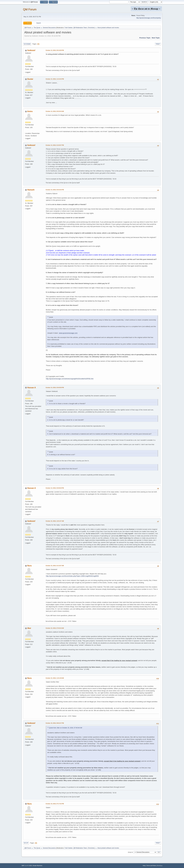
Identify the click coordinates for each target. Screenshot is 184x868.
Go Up (26, 843)
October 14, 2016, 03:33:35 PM (55, 190)
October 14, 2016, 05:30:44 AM (55, 111)
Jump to (130, 852)
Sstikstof (31, 50)
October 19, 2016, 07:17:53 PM (55, 804)
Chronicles (91, 28)
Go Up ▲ (160, 866)
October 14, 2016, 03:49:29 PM (55, 488)
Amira (30, 111)
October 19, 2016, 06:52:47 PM (55, 723)
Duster (30, 79)
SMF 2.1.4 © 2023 (27, 866)
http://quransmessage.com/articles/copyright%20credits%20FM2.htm (70, 379)
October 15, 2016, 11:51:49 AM (55, 678)
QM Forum (30, 9)
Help (144, 866)
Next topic (156, 38)
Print (158, 44)
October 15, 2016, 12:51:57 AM (55, 521)
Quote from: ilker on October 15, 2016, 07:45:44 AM (66, 728)
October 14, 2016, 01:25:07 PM (55, 145)
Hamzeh (31, 190)
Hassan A (31, 388)
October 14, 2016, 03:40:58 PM (55, 388)
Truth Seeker (69, 28)
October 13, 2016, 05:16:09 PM (55, 50)
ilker (29, 628)
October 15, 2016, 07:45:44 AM (55, 628)
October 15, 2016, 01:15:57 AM (55, 566)
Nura (29, 566)
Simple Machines (37, 866)
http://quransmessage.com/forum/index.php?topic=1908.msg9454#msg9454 (72, 576)
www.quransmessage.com (68, 333)
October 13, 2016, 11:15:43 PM (55, 79)
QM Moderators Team (80, 28)
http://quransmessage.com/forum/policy (149, 18)
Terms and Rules (151, 866)
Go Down (27, 44)
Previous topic (145, 38)
